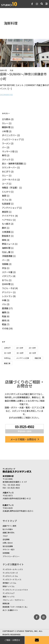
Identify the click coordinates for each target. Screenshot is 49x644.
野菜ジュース (8, 244)
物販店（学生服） (10, 188)
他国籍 (5, 264)
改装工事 (38, 358)
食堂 (4, 196)
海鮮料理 (3, 70)
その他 (5, 328)
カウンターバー (9, 167)
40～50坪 (33, 353)
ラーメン (6, 143)
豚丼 (4, 228)
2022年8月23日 (6, 95)
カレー (5, 123)
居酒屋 (5, 308)
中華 (4, 300)
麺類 (4, 312)
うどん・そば (8, 288)
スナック (6, 159)
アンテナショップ (10, 208)
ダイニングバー (9, 135)
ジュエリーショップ (11, 139)
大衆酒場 (6, 232)
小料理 (5, 131)
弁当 (4, 268)
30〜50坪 (7, 353)
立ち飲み (6, 119)
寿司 (4, 155)
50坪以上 (7, 358)
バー (4, 147)
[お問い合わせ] (37, 640)
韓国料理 (6, 127)
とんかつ (6, 192)
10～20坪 (20, 348)
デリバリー (7, 292)
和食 (12, 70)
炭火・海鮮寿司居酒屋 (12, 163)
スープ (5, 184)
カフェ (5, 200)
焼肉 (4, 320)
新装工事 (7, 363)
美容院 (5, 212)
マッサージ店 (8, 151)
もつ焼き (6, 224)
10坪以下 (7, 348)
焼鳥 (4, 240)
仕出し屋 (6, 252)
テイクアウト (8, 216)
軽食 (4, 324)
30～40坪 (20, 353)
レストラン (7, 296)
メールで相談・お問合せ (23, 439)
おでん (5, 280)
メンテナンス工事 (23, 358)
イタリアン (7, 276)
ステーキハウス (9, 180)
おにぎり (6, 171)
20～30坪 (32, 348)
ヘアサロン (7, 220)
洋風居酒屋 (7, 256)
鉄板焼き (6, 236)
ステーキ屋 (7, 272)
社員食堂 (6, 204)
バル (4, 304)
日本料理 (6, 284)
